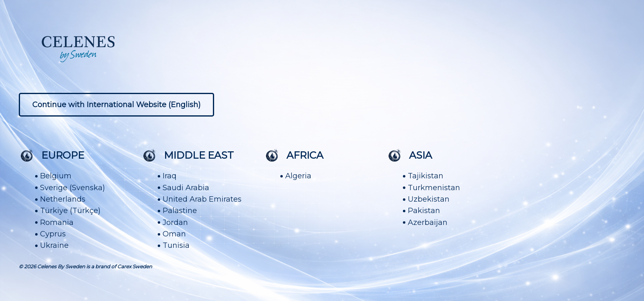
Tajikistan (426, 176)
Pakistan (424, 211)
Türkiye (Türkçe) (70, 211)
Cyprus (53, 234)
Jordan (175, 222)
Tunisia (176, 245)
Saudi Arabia (186, 188)
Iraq (170, 176)
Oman (174, 234)
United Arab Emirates (202, 199)
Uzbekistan (429, 199)
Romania (57, 222)
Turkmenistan (434, 188)
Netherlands (63, 199)
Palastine (180, 211)
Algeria (298, 176)
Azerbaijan (428, 222)
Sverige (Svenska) (73, 188)
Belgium (56, 176)
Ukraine (54, 245)
